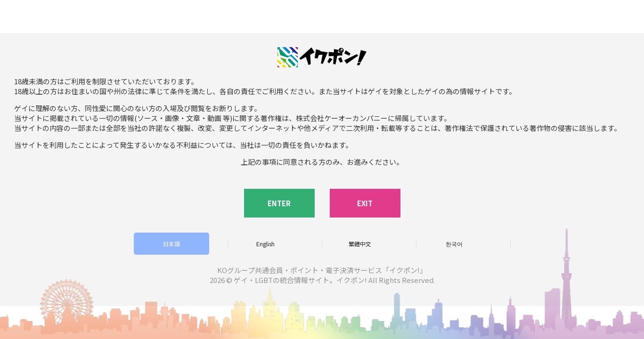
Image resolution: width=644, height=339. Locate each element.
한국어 (454, 244)
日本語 (171, 244)
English (265, 244)
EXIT (365, 203)
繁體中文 (360, 244)
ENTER (279, 203)
